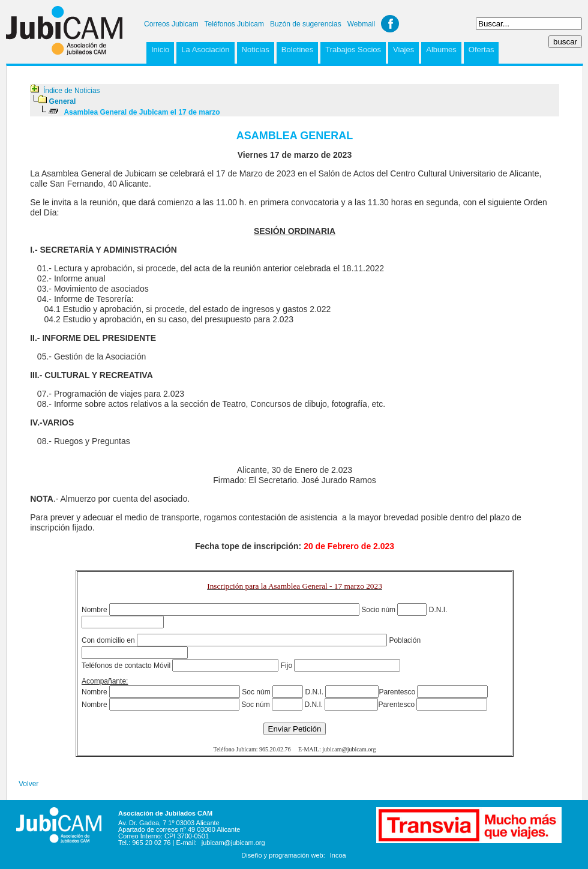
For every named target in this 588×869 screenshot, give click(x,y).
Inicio (160, 50)
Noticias (256, 50)
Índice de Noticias (72, 91)
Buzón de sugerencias (306, 24)
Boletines (297, 50)
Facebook (390, 24)
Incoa (338, 855)
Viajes (403, 50)
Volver (28, 784)
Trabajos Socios (353, 50)
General (63, 101)
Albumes (441, 50)
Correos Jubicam (171, 24)
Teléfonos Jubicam (234, 24)
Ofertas (481, 50)
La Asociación (205, 50)
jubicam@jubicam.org (233, 843)
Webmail (361, 24)
